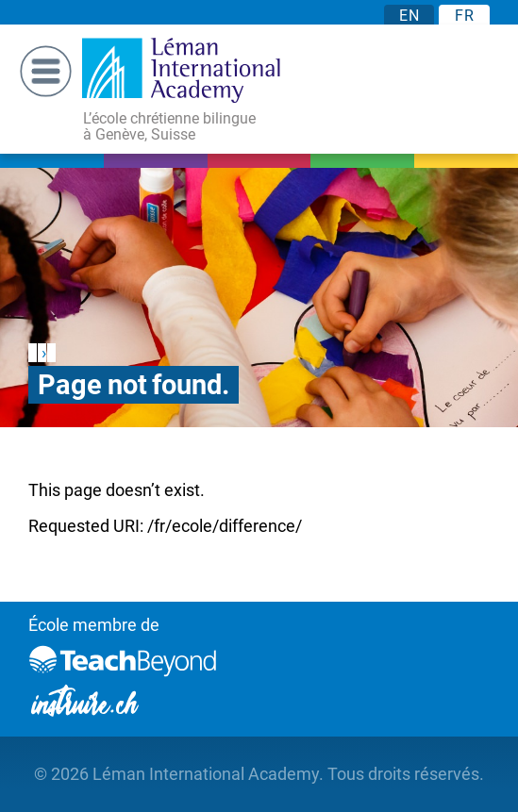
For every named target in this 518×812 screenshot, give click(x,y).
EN (409, 16)
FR (464, 16)
